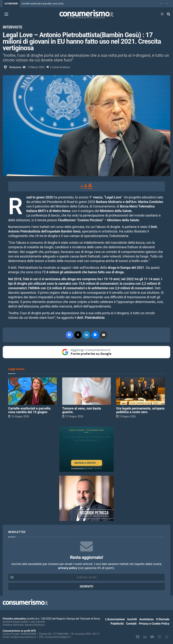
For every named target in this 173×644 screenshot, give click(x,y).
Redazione (15, 67)
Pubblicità (117, 624)
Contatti (131, 624)
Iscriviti (132, 619)
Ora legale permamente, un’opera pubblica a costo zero (140, 410)
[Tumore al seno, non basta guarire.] (86, 391)
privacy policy (68, 568)
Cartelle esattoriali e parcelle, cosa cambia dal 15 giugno (51, 4)
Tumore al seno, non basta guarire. (82, 410)
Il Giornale (163, 619)
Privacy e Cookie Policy (154, 624)
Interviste (13, 27)
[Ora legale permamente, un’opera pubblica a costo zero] (141, 391)
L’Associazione (115, 619)
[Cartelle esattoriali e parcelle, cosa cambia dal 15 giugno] (32, 391)
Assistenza (146, 619)
